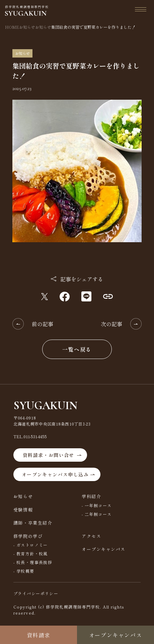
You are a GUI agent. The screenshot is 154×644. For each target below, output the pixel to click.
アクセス (91, 536)
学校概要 (25, 571)
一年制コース (98, 505)
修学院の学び (28, 536)
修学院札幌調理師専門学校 (27, 10)
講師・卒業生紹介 (33, 523)
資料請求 (38, 635)
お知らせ (23, 496)
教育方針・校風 (32, 554)
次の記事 (111, 324)
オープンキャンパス (104, 549)
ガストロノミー (32, 545)
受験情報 (23, 510)
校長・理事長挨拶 (34, 562)
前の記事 (43, 324)
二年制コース (98, 514)
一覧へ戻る (77, 349)
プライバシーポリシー (36, 593)
